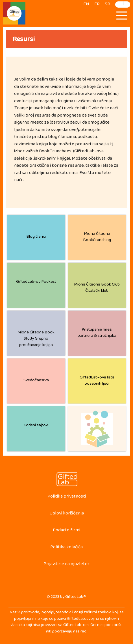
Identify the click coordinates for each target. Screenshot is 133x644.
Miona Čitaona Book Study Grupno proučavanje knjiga (36, 340)
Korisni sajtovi (36, 426)
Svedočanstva (36, 381)
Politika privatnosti (67, 497)
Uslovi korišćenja (67, 514)
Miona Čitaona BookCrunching (97, 238)
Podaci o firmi (66, 531)
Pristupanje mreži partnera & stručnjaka (97, 334)
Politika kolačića (66, 548)
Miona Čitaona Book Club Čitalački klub (97, 289)
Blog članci (36, 238)
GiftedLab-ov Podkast (36, 283)
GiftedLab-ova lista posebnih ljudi (97, 382)
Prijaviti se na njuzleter (66, 565)
